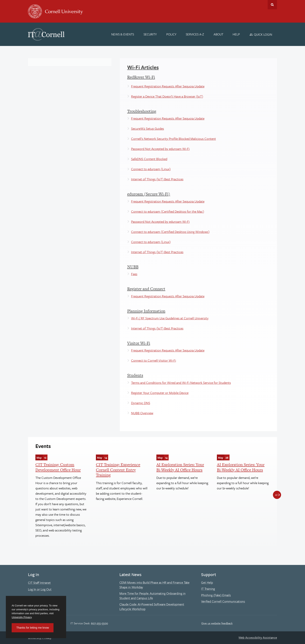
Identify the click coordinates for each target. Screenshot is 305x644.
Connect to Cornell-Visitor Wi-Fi (154, 360)
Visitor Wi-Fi (139, 343)
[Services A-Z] (195, 34)
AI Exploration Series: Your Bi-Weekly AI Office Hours (180, 467)
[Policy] (171, 34)
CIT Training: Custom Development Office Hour (58, 467)
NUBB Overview (142, 413)
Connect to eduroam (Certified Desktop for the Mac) (168, 211)
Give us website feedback (217, 623)
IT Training (208, 589)
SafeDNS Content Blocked (149, 159)
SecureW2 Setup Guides (148, 128)
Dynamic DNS (141, 403)
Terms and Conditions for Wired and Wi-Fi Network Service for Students (181, 383)
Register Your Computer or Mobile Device (160, 393)
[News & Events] (123, 34)
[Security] (150, 34)
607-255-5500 (99, 623)
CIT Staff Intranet (39, 583)
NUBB (133, 267)
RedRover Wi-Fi (141, 77)
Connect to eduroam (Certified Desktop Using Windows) (170, 232)
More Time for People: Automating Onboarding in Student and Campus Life (152, 596)
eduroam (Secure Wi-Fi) (149, 194)
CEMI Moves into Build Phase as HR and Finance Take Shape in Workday (154, 585)
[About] (218, 34)
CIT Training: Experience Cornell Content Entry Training (118, 470)
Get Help (207, 582)
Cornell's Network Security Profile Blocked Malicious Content (174, 139)
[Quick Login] (261, 34)
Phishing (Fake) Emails (216, 595)
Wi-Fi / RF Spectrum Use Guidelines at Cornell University (170, 318)
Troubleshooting (142, 111)
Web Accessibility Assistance (258, 638)
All (276, 495)
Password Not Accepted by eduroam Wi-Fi (160, 149)
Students (135, 375)
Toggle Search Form (272, 5)
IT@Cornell (46, 34)
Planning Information (146, 311)
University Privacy (22, 617)
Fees (134, 274)
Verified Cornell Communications (223, 601)
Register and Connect (146, 289)
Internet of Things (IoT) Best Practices (157, 179)
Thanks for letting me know (33, 628)
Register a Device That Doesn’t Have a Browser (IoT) (167, 96)
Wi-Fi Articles (143, 67)
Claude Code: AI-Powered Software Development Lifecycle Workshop (152, 607)
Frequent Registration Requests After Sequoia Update (168, 86)
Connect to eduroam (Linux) (151, 169)
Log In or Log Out (40, 589)
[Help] (236, 34)
